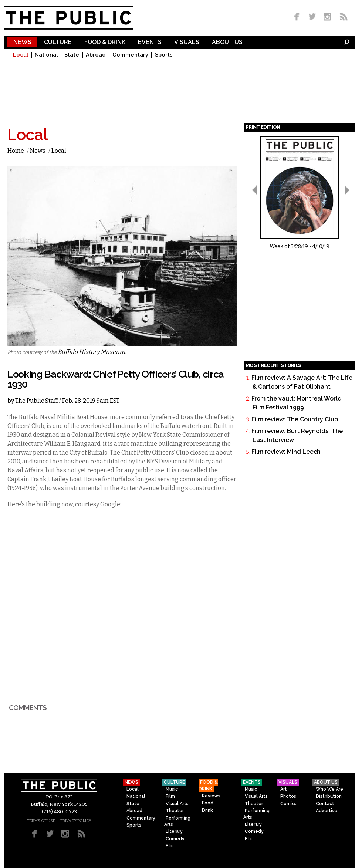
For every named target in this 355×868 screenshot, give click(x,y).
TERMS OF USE (41, 821)
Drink (207, 810)
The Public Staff (37, 401)
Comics (288, 804)
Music (172, 789)
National (46, 55)
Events (150, 42)
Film (170, 796)
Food (208, 803)
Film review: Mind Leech (286, 452)
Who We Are (329, 789)
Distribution (329, 796)
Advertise (327, 811)
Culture (58, 42)
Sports (164, 55)
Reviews (211, 796)
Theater (175, 811)
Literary (174, 831)
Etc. (170, 846)
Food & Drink (105, 42)
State (72, 55)
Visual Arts (177, 804)
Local (21, 55)
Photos (288, 796)
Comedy (175, 839)
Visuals (187, 42)
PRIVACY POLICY (76, 821)
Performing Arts (177, 821)
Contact (325, 804)
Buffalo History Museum (91, 352)
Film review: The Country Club (295, 419)
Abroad (96, 55)
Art (284, 789)
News (22, 42)
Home (16, 151)
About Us (227, 42)
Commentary (130, 55)
